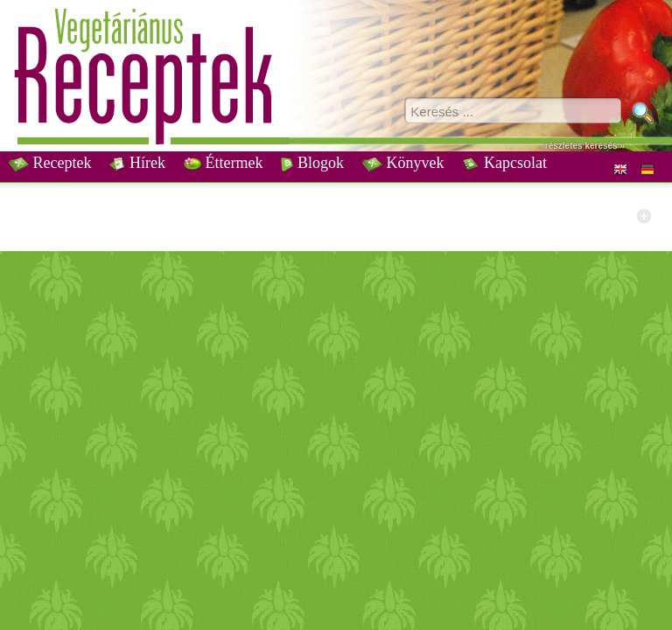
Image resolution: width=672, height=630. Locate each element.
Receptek (50, 163)
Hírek (137, 163)
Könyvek (403, 163)
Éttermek (223, 163)
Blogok (312, 163)
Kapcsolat (504, 163)
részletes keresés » (585, 146)
